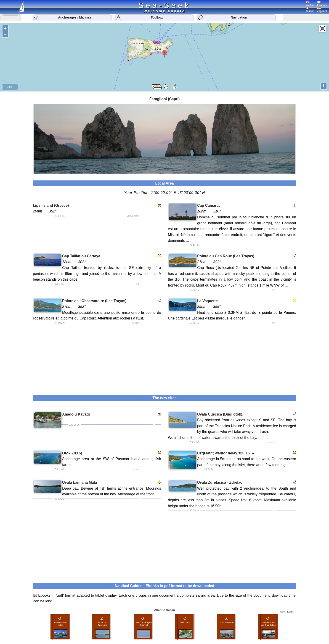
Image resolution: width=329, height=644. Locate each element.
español (322, 10)
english (310, 4)
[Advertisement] (164, 356)
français (322, 4)
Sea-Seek (164, 5)
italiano (310, 10)
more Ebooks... (288, 612)
